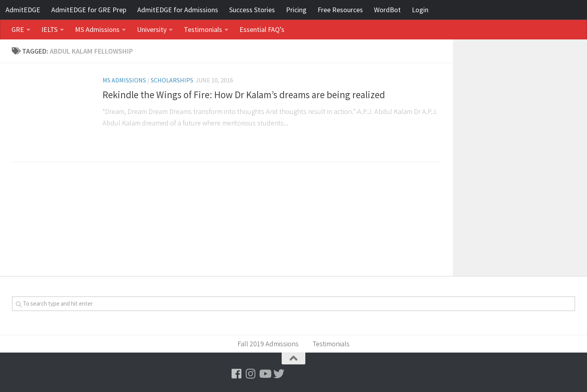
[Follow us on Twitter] (279, 374)
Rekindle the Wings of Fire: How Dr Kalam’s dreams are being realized (244, 95)
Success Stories (252, 10)
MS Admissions (97, 29)
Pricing (296, 10)
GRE (18, 29)
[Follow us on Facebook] (236, 374)
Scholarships (172, 80)
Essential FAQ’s (262, 29)
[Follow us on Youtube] (265, 374)
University (152, 29)
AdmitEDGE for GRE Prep (89, 10)
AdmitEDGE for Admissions (178, 10)
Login (420, 10)
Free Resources (340, 10)
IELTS (50, 29)
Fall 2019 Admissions (268, 344)
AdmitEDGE (23, 10)
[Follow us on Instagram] (251, 374)
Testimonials (203, 29)
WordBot (387, 10)
